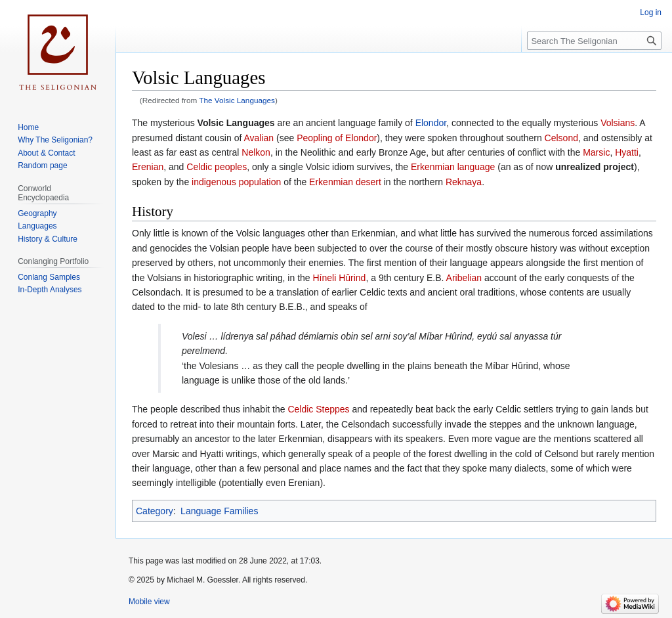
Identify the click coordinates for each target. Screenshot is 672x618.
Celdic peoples (217, 167)
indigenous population (236, 182)
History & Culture (48, 239)
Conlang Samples (49, 277)
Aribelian (464, 278)
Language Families (219, 511)
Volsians (618, 123)
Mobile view (149, 602)
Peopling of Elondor (337, 138)
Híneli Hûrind (339, 278)
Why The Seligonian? (55, 140)
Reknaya (464, 182)
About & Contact (46, 153)
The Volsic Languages (237, 100)
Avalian (259, 138)
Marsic (596, 152)
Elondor (431, 123)
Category (155, 511)
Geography (37, 213)
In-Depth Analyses (50, 290)
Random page (42, 166)
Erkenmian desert (345, 182)
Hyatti (627, 152)
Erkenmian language (453, 167)
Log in (651, 12)
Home (28, 127)
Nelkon (256, 152)
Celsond (561, 138)
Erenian (148, 167)
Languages (37, 226)
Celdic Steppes (318, 409)
